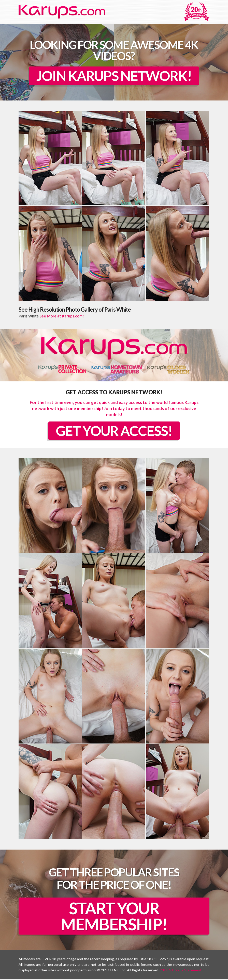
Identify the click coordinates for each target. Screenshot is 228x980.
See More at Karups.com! (62, 316)
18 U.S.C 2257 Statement (181, 971)
